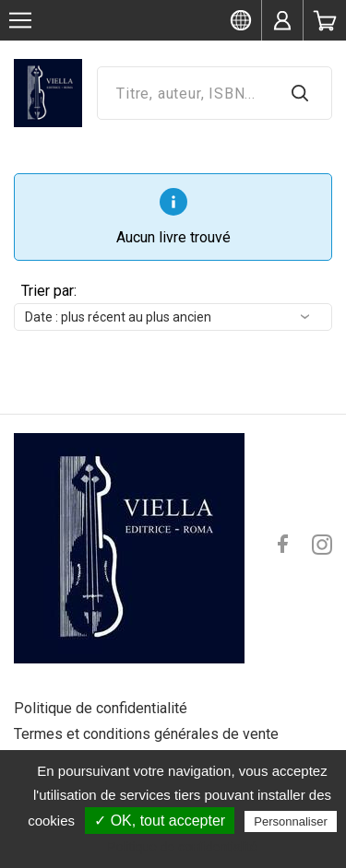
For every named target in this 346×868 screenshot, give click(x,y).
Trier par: (49, 291)
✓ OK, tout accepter (160, 821)
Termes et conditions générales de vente (146, 734)
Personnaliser (291, 821)
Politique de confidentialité (101, 708)
